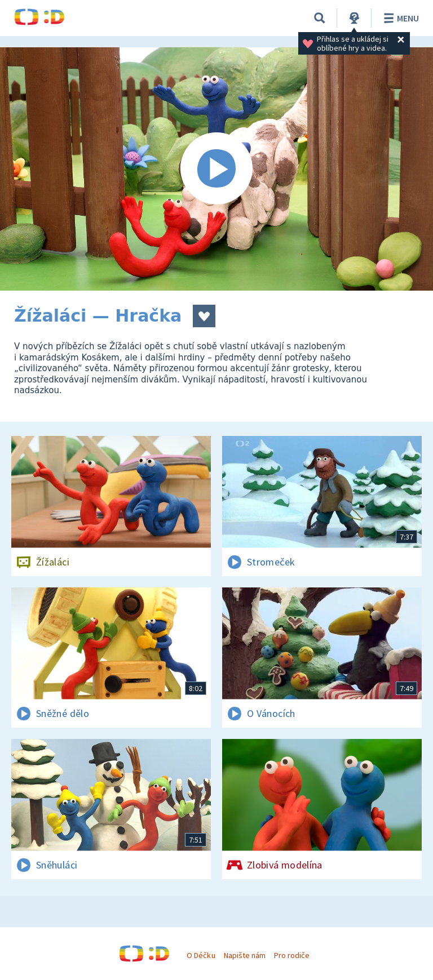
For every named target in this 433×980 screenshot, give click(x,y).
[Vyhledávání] (320, 18)
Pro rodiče (292, 955)
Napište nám (245, 955)
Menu (399, 18)
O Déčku (201, 955)
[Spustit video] (216, 169)
